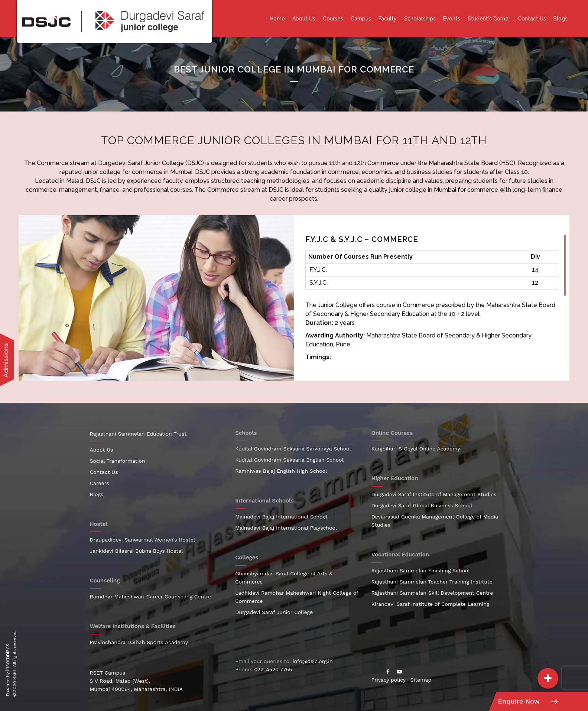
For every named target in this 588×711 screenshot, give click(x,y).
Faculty (388, 19)
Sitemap (421, 680)
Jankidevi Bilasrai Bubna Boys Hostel (137, 551)
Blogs (561, 19)
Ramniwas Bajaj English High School (281, 471)
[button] (548, 678)
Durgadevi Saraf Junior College (141, 163)
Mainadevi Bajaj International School (281, 517)
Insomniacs (7, 657)
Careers (100, 483)
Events (452, 19)
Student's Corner (489, 19)
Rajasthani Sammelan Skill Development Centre (432, 593)
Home (277, 19)
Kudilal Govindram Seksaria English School (289, 460)
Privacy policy (389, 680)
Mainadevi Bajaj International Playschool (286, 528)
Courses (333, 19)
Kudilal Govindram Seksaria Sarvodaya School (293, 449)
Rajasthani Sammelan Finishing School (421, 571)
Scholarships (420, 19)
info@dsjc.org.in (313, 661)
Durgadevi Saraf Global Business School (422, 505)
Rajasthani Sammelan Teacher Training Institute (432, 582)
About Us (304, 19)
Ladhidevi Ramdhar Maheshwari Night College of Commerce (297, 597)
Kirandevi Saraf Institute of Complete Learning (431, 604)
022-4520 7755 (273, 669)
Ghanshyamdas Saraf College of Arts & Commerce (284, 578)
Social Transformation (118, 461)
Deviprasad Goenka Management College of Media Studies (435, 521)
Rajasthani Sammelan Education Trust (138, 434)
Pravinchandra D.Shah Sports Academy (139, 642)
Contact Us (532, 19)
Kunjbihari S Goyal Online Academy (416, 449)
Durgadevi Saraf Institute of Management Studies (434, 494)
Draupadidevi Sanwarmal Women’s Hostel (143, 540)
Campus (361, 19)
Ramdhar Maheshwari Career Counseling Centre (151, 597)
